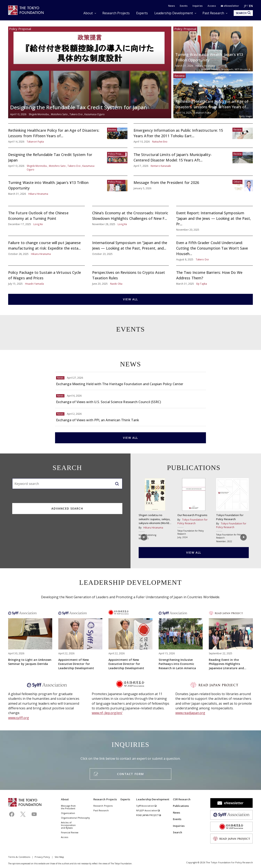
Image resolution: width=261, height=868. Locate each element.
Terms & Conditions (19, 857)
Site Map (59, 857)
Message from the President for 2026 (193, 188)
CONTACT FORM (130, 774)
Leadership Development (174, 13)
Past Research (213, 13)
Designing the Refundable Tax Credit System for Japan (90, 72)
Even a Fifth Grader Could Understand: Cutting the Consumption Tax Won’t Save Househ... (215, 251)
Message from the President (68, 807)
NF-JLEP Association (148, 811)
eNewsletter (230, 6)
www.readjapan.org (190, 713)
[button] (143, 538)
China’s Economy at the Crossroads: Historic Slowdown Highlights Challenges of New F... (130, 221)
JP (245, 6)
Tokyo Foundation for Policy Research (232, 511)
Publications (181, 806)
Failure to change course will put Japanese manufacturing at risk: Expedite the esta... (46, 251)
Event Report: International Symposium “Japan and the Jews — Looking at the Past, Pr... (215, 221)
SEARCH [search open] (243, 13)
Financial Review (70, 833)
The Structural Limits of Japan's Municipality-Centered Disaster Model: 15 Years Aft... (193, 162)
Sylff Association (146, 806)
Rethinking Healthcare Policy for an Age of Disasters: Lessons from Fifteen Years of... (213, 96)
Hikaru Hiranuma (153, 528)
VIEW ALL (130, 299)
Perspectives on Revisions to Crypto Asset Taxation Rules (130, 278)
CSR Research (182, 799)
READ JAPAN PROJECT (149, 815)
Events (184, 6)
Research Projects (116, 13)
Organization (68, 813)
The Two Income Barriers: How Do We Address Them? (215, 278)
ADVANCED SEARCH (67, 508)
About (88, 13)
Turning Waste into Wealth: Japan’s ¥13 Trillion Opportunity (213, 49)
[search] (117, 484)
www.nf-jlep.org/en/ (107, 713)
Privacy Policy (42, 857)
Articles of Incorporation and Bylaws (68, 825)
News (172, 6)
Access (212, 6)
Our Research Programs (194, 509)
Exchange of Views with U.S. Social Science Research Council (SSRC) (130, 399)
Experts (142, 13)
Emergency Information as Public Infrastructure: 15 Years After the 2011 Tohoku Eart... (193, 136)
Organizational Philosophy (75, 818)
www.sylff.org (19, 718)
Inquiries (198, 6)
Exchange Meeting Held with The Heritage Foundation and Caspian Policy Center (130, 381)
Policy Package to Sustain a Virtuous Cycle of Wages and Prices (46, 278)
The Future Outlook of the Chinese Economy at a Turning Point (46, 221)
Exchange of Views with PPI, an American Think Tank (130, 417)
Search (178, 832)
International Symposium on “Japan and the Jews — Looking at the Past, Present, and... (130, 251)
